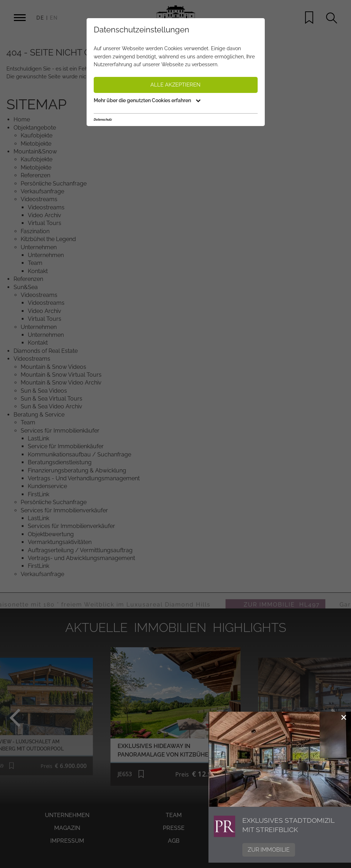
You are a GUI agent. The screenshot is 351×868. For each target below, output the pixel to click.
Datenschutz (103, 120)
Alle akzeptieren (175, 85)
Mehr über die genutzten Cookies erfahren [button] (147, 100)
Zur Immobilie (269, 850)
